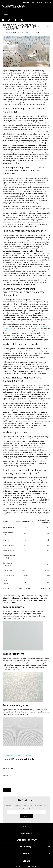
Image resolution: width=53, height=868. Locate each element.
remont (29, 32)
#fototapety (9, 755)
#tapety (19, 755)
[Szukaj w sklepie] (27, 14)
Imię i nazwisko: (8, 768)
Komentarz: (7, 776)
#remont (28, 755)
